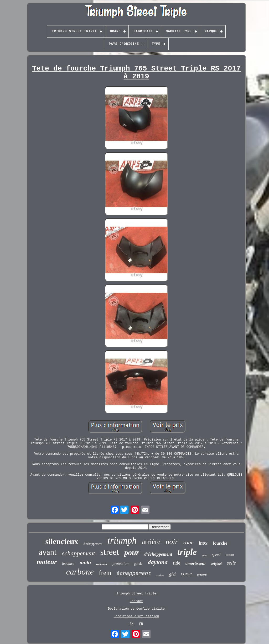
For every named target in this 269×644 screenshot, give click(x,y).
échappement (134, 574)
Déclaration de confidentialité (136, 609)
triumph (122, 541)
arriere (202, 574)
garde (138, 563)
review (160, 575)
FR (141, 624)
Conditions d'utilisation (136, 616)
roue (188, 542)
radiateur (102, 564)
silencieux (62, 541)
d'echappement (93, 544)
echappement (78, 553)
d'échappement (158, 554)
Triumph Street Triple (136, 594)
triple (187, 552)
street (109, 552)
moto (85, 562)
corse (186, 574)
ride (177, 563)
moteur (47, 562)
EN (132, 624)
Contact (136, 601)
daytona (158, 562)
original (216, 564)
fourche (220, 543)
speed (216, 555)
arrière (151, 542)
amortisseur (196, 563)
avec (204, 556)
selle (232, 563)
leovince (68, 564)
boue (230, 555)
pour (132, 552)
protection (120, 563)
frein (105, 573)
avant (48, 552)
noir (172, 542)
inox (203, 543)
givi (173, 574)
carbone (80, 572)
